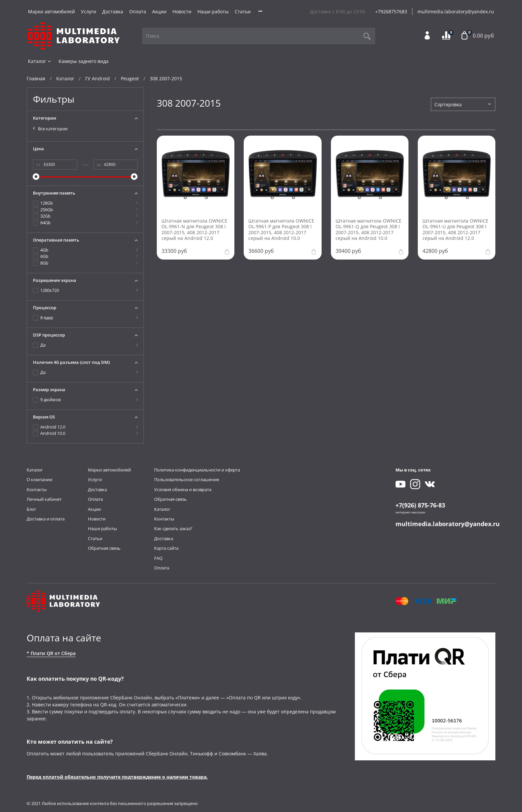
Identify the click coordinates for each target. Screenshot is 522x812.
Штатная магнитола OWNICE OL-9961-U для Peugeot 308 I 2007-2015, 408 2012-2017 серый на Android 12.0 (455, 230)
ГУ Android (98, 78)
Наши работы (213, 11)
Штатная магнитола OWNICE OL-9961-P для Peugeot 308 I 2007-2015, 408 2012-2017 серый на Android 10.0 (281, 230)
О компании (39, 480)
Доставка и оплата (46, 519)
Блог (31, 509)
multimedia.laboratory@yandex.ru (456, 11)
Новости (182, 11)
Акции (159, 11)
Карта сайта (166, 548)
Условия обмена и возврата (183, 490)
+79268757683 (391, 11)
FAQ (158, 558)
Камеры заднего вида (84, 61)
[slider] (36, 177)
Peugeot (130, 78)
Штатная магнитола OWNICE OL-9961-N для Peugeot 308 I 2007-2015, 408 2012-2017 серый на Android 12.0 (194, 230)
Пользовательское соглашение (187, 480)
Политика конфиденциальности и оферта (197, 470)
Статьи (243, 11)
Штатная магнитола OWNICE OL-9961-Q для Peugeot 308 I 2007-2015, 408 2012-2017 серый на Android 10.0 (369, 230)
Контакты (37, 490)
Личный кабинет (44, 499)
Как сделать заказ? (173, 529)
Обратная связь (104, 548)
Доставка (113, 11)
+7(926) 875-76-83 (420, 505)
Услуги (89, 11)
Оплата (138, 11)
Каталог (40, 61)
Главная (36, 78)
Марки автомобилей (51, 11)
